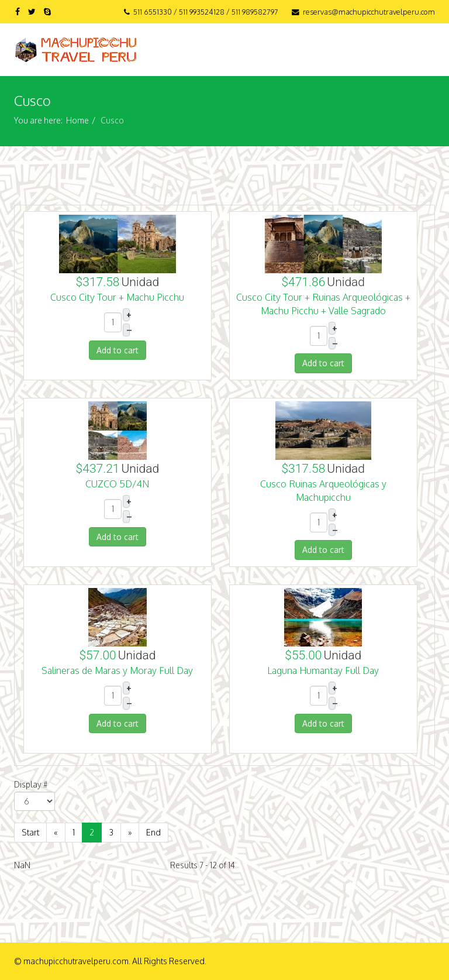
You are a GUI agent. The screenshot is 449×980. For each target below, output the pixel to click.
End (153, 832)
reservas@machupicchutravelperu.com (369, 12)
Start (30, 832)
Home (77, 120)
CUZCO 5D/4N (117, 484)
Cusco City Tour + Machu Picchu (117, 297)
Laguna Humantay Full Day (323, 670)
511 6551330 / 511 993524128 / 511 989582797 (206, 12)
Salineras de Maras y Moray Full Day (117, 670)
